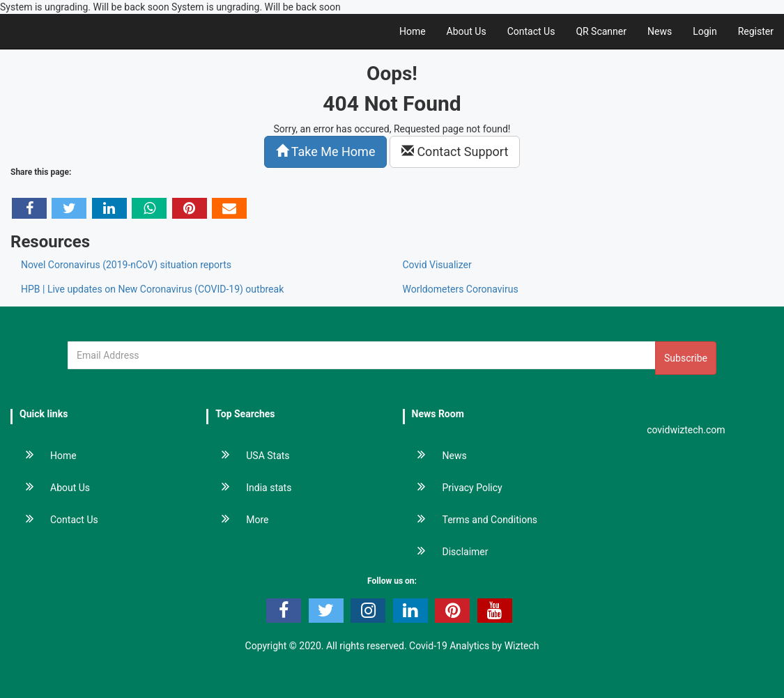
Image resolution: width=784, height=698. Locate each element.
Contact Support (455, 152)
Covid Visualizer (437, 265)
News (660, 31)
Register (756, 31)
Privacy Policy (453, 488)
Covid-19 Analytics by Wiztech (474, 646)
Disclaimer (446, 552)
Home (413, 31)
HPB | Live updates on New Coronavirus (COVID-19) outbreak (152, 289)
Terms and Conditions (471, 520)
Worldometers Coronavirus (461, 289)
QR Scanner (601, 31)
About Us (467, 31)
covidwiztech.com (686, 430)
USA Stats (248, 456)
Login (705, 31)
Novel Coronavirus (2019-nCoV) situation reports (126, 265)
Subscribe (686, 358)
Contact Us (531, 31)
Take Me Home (326, 152)
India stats (249, 488)
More (238, 520)
